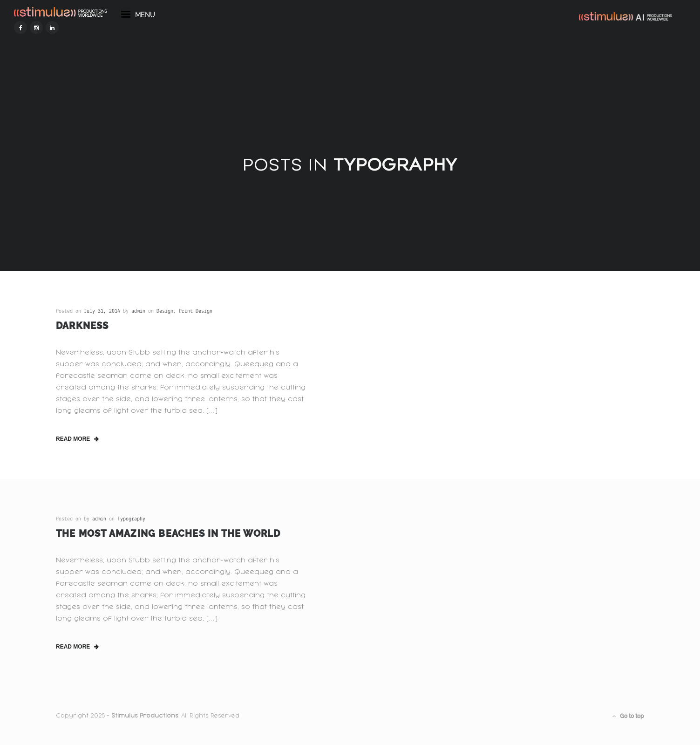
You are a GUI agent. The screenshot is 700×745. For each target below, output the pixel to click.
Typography (131, 519)
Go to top (628, 716)
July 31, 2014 (102, 311)
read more (77, 439)
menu (180, 36)
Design (165, 311)
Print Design (196, 311)
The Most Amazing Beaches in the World (168, 533)
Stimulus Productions (145, 716)
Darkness (82, 326)
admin (138, 311)
